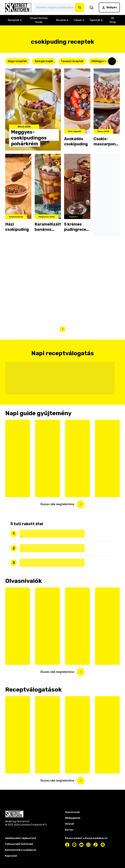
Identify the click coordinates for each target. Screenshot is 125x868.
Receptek (15, 20)
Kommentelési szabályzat (21, 850)
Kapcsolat (11, 856)
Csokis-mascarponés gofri (107, 142)
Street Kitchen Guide (39, 20)
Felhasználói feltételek (19, 844)
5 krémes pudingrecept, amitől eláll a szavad (77, 227)
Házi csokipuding (17, 227)
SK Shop (113, 20)
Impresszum (73, 812)
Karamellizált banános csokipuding (48, 227)
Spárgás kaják (44, 61)
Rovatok (62, 20)
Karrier (69, 830)
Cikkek (79, 20)
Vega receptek (17, 61)
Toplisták (96, 20)
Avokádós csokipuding (76, 141)
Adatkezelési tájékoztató (21, 838)
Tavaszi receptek (72, 61)
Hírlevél (70, 824)
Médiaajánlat (73, 818)
